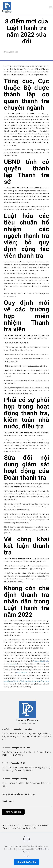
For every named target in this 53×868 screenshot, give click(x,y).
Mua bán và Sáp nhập (32, 681)
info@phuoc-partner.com (39, 825)
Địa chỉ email (26, 804)
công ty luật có (22, 673)
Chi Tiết (26, 856)
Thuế (22, 681)
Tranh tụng (45, 681)
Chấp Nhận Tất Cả (27, 862)
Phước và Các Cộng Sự (41, 661)
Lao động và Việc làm (12, 681)
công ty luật (12, 664)
